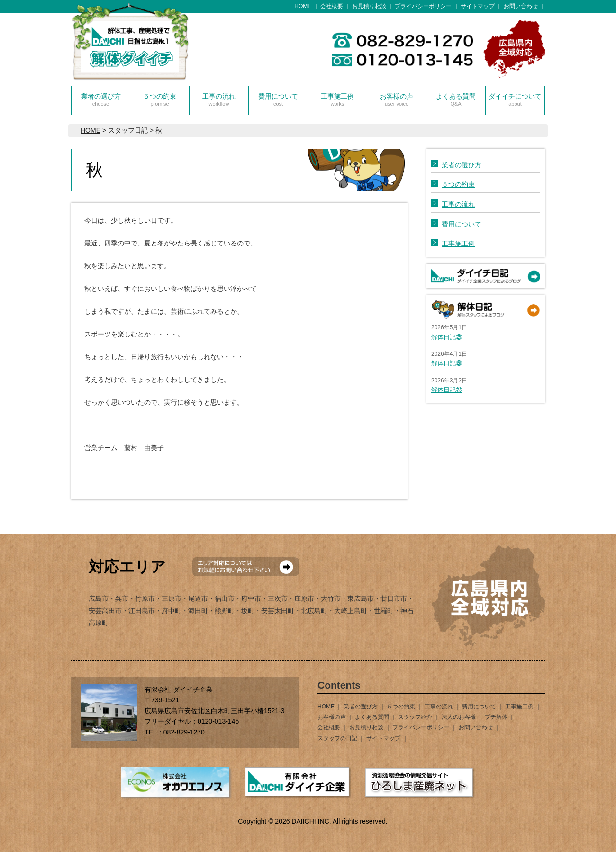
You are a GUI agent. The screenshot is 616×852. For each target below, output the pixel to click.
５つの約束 (160, 100)
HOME (303, 6)
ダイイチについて (515, 100)
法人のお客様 (459, 717)
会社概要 (332, 6)
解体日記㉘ (447, 363)
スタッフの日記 (337, 738)
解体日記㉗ (447, 390)
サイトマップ (478, 6)
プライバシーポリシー (423, 6)
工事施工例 (337, 100)
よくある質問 (456, 100)
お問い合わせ (521, 6)
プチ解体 (496, 717)
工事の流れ (219, 100)
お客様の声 (397, 100)
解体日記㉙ (447, 337)
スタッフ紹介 (415, 717)
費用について (278, 100)
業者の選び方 (101, 100)
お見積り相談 (369, 6)
